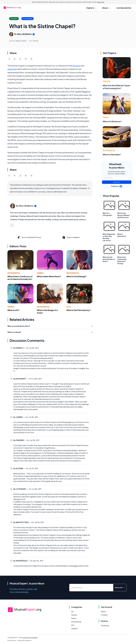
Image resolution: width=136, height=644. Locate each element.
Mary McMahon (24, 34)
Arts (69, 307)
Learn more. (101, 2)
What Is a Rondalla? (112, 155)
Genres (40, 273)
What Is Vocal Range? (76, 276)
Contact (104, 615)
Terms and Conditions (24, 641)
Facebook (105, 626)
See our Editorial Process (29, 237)
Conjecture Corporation (30, 638)
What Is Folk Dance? (112, 121)
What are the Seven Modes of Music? (109, 259)
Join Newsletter (124, 8)
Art (72, 611)
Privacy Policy (12, 641)
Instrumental (14, 273)
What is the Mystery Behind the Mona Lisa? (123, 215)
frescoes (76, 66)
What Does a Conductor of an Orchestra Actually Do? (20, 278)
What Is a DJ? (13, 310)
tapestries (12, 69)
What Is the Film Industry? (79, 310)
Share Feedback (71, 237)
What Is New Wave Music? (49, 276)
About (103, 611)
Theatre (106, 81)
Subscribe (117, 182)
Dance (106, 117)
